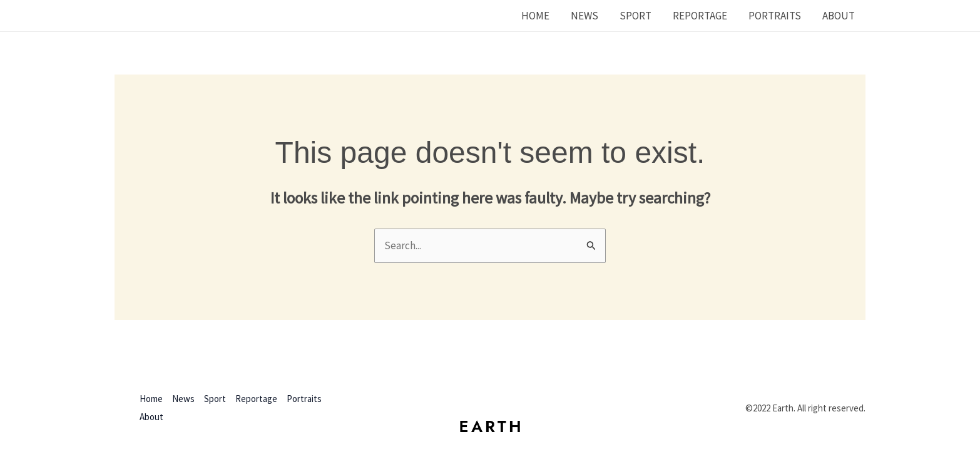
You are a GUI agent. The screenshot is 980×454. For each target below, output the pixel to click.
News (584, 16)
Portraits (775, 16)
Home (535, 16)
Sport (635, 16)
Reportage (700, 16)
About (839, 16)
